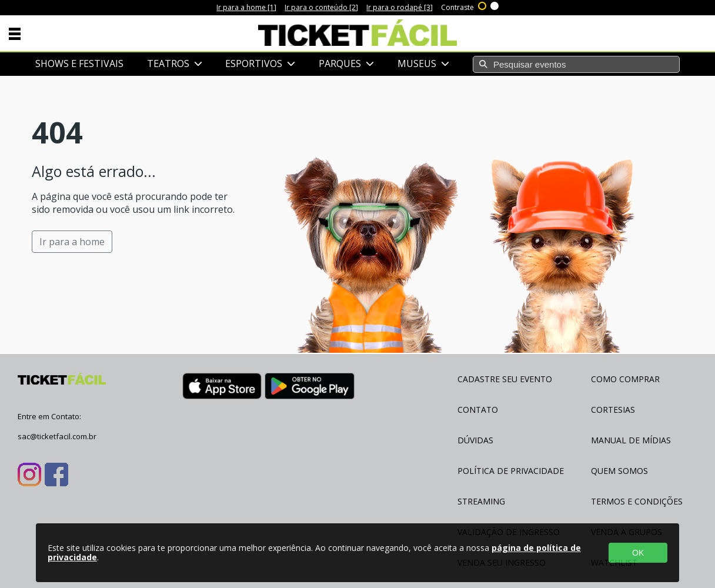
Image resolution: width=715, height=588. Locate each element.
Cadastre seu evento (505, 379)
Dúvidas (475, 440)
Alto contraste (483, 5)
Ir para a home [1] (246, 7)
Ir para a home (72, 242)
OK (638, 553)
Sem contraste (495, 5)
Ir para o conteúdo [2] (321, 7)
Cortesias (613, 410)
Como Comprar (625, 379)
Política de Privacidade (511, 471)
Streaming (481, 501)
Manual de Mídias (631, 440)
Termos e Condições (637, 501)
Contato (478, 410)
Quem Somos (619, 471)
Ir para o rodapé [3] (400, 7)
